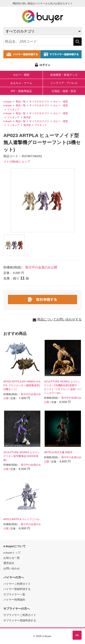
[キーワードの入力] (38, 42)
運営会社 (9, 563)
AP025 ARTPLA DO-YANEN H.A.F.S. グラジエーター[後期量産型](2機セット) (22, 385)
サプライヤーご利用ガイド (20, 615)
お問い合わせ (12, 568)
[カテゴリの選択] (42, 31)
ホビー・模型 (21, 75)
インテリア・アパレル (64, 83)
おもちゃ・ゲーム (21, 83)
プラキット (41, 125)
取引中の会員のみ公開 (41, 267)
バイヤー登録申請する (17, 589)
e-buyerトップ (12, 553)
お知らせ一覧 (12, 558)
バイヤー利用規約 (14, 600)
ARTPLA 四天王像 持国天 (58, 452)
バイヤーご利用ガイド (17, 584)
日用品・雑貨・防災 (64, 91)
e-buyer (8, 102)
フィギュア (13, 109)
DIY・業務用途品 (21, 91)
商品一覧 (21, 102)
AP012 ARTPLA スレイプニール (21, 519)
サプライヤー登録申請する (20, 620)
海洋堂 (27, 117)
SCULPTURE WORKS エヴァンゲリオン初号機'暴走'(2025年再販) (22, 456)
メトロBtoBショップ (17, 162)
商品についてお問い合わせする (59, 319)
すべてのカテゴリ (39, 102)
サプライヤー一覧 (14, 594)
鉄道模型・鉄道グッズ (64, 75)
